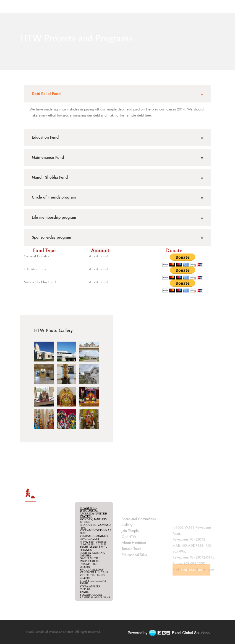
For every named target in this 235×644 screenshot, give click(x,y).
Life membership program (54, 217)
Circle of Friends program (54, 197)
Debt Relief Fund (46, 94)
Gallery (127, 549)
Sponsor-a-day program (51, 237)
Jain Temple (130, 555)
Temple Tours (131, 573)
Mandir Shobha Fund (50, 177)
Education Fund (45, 137)
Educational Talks (134, 579)
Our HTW (129, 561)
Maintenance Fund (48, 158)
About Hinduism (134, 567)
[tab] (118, 94)
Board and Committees (139, 543)
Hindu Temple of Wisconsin (53, 632)
